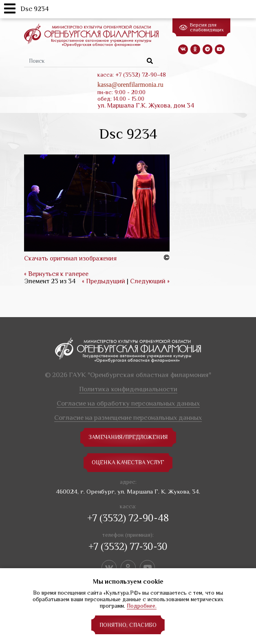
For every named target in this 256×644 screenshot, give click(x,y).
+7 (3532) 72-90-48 (128, 518)
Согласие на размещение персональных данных (128, 418)
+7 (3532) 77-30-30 (128, 546)
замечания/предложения (128, 437)
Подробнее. (142, 606)
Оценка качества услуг (128, 463)
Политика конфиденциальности (128, 389)
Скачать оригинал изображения (70, 258)
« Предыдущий (104, 281)
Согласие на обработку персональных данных (128, 403)
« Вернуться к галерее (56, 274)
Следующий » (150, 281)
